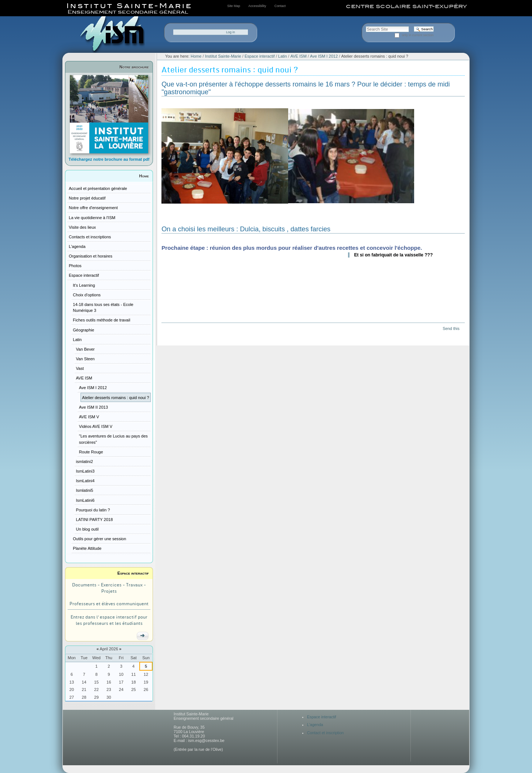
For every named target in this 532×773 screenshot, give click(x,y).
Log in (231, 32)
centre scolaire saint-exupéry (406, 6)
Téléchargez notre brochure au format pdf (109, 159)
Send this (451, 328)
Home (144, 176)
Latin (283, 56)
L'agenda (315, 725)
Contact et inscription (325, 733)
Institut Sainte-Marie (223, 56)
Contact (280, 6)
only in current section (418, 35)
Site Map (234, 6)
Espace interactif (133, 573)
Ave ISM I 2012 (324, 56)
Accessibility (257, 6)
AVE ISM (299, 56)
